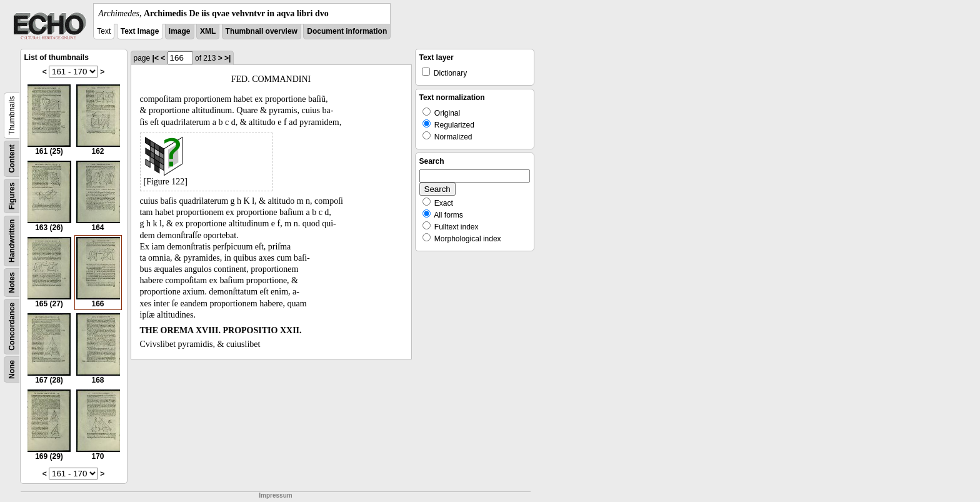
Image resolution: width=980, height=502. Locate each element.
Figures (12, 196)
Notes (12, 282)
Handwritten (12, 241)
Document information (347, 31)
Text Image (140, 31)
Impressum (275, 495)
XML (208, 31)
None (12, 369)
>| (227, 58)
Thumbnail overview (262, 31)
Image (180, 31)
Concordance (12, 327)
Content (12, 158)
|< (156, 58)
